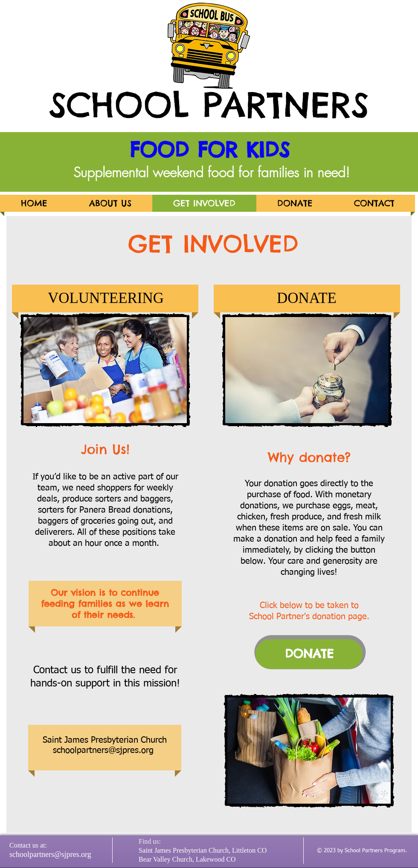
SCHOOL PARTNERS (209, 105)
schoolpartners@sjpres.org (50, 854)
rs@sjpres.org (128, 750)
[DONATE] (309, 654)
